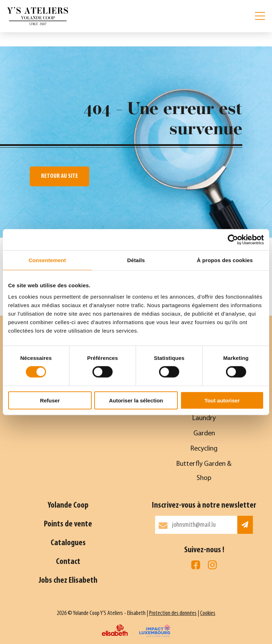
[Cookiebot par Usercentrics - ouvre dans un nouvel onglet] (233, 240)
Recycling (204, 449)
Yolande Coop (68, 505)
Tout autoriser (222, 400)
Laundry (204, 418)
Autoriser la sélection (136, 400)
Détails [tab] (136, 260)
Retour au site (59, 176)
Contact (68, 562)
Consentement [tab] (47, 260)
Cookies (208, 613)
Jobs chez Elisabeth (68, 581)
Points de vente (68, 524)
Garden (204, 434)
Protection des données (173, 613)
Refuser (50, 400)
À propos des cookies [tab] (225, 260)
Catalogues (68, 543)
